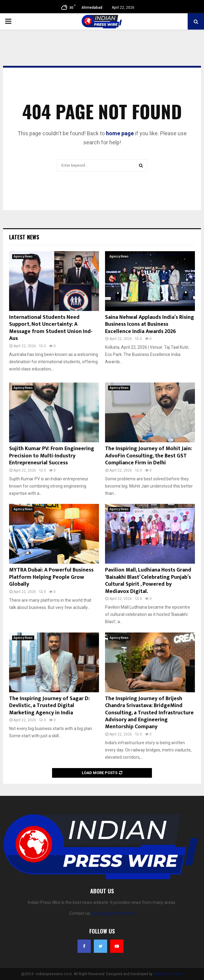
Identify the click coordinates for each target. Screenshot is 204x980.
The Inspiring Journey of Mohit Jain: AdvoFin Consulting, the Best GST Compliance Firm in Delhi (148, 456)
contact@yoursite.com (113, 913)
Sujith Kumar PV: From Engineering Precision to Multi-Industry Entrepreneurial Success (52, 456)
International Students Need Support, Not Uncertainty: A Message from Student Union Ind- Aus (51, 328)
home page (120, 133)
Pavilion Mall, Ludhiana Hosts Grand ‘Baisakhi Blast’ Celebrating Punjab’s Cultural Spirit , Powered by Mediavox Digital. (148, 581)
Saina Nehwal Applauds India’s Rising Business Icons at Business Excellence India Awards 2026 (150, 324)
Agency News (23, 256)
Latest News (24, 237)
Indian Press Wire (168, 974)
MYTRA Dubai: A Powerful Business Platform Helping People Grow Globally (51, 577)
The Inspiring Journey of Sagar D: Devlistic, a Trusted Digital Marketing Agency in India (49, 706)
